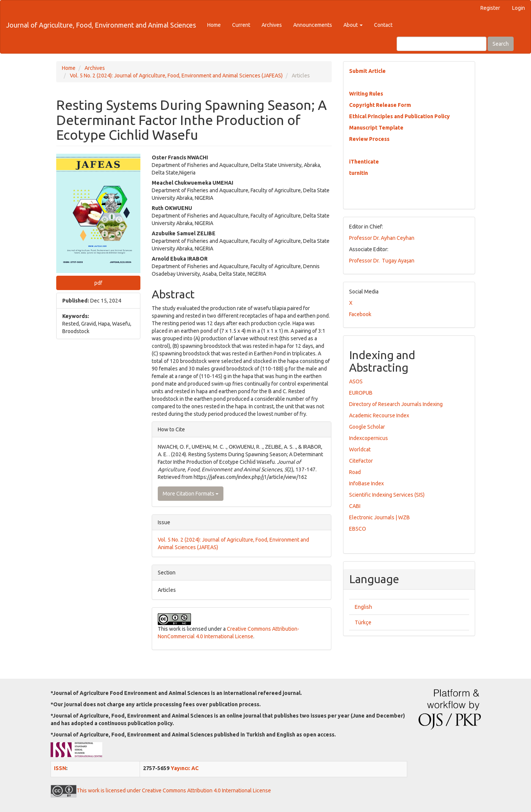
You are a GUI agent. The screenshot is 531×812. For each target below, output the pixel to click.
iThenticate (364, 162)
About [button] (353, 25)
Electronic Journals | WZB (379, 517)
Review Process (369, 139)
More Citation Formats (191, 494)
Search (501, 44)
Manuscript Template (376, 128)
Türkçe (363, 622)
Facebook (360, 314)
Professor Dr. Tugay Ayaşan (382, 261)
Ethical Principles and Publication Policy (399, 116)
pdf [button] (98, 283)
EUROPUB (361, 393)
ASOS (356, 381)
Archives (272, 25)
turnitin (359, 173)
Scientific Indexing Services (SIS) (387, 495)
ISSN (60, 768)
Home (214, 25)
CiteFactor (361, 461)
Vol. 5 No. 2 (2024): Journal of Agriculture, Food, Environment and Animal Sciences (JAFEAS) (176, 76)
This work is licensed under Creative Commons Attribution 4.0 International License (161, 790)
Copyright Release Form (380, 105)
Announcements (313, 25)
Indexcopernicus (369, 438)
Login (519, 8)
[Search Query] (442, 44)
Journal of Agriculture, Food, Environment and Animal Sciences (101, 25)
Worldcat (360, 449)
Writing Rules (366, 94)
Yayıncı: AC (185, 768)
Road (355, 472)
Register (490, 8)
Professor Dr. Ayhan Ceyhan (382, 238)
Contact (383, 25)
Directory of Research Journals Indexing (396, 404)
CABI (355, 506)
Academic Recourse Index (379, 415)
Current (241, 25)
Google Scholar (367, 427)
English (363, 607)
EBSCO (358, 529)
